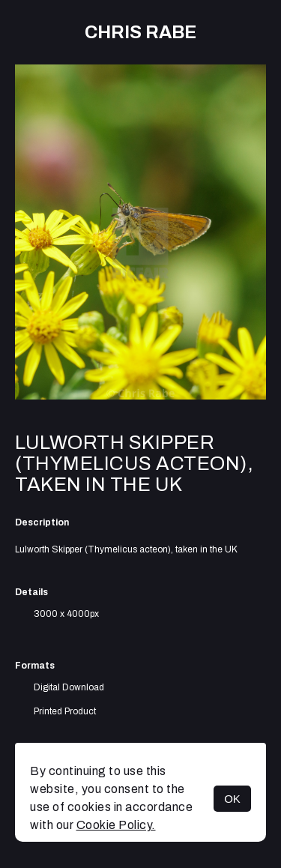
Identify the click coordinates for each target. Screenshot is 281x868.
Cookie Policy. (116, 825)
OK (232, 799)
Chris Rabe (140, 32)
